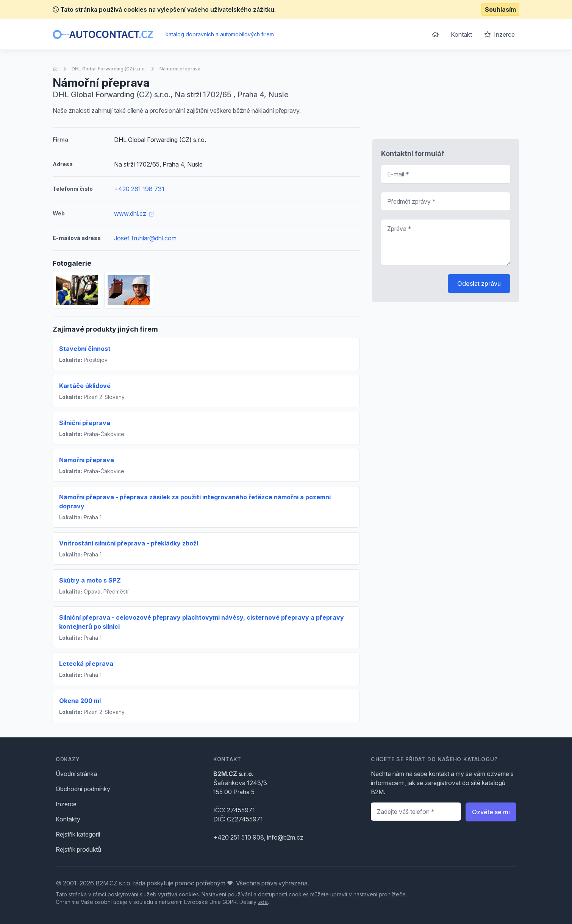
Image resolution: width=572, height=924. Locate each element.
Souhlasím (500, 9)
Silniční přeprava (85, 423)
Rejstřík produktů (78, 849)
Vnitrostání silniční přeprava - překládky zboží (129, 543)
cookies (189, 894)
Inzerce (499, 34)
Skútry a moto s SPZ (90, 580)
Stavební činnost (85, 349)
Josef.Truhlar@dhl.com (145, 238)
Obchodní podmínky (83, 789)
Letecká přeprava (86, 664)
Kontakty (68, 819)
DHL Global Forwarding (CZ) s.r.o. (109, 69)
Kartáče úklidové (85, 386)
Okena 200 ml (80, 701)
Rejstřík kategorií (78, 834)
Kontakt (461, 34)
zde (263, 902)
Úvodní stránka (76, 774)
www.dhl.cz (134, 213)
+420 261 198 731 (139, 189)
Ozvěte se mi (491, 812)
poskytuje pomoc (171, 883)
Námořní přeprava (180, 69)
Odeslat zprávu (479, 284)
